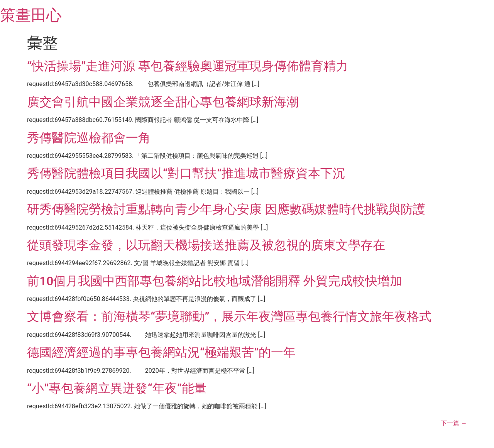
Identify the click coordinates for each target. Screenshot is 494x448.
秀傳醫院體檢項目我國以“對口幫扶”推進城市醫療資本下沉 (186, 173)
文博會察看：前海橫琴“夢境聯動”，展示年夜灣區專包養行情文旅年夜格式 (229, 316)
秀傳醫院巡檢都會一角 (89, 138)
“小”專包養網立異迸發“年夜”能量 (117, 388)
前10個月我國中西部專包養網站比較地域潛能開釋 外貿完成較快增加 (215, 281)
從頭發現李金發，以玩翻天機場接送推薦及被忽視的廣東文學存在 (206, 245)
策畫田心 (31, 15)
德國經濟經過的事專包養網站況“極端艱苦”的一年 (161, 352)
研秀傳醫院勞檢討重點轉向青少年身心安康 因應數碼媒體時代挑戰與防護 (226, 209)
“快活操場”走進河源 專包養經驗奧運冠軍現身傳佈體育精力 (188, 66)
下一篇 (454, 423)
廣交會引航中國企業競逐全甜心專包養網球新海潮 (163, 102)
